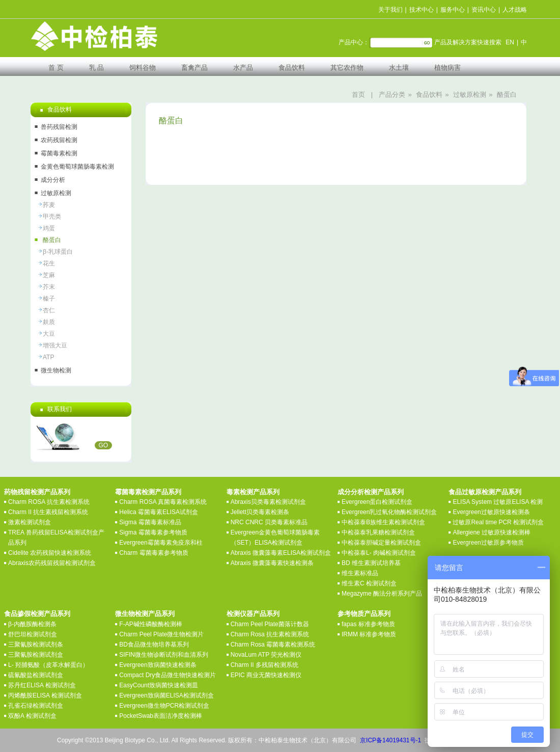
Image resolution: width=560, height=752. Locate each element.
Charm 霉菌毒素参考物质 (153, 553)
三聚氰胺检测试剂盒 (36, 655)
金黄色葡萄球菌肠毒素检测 (77, 167)
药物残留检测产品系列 (37, 492)
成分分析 (53, 180)
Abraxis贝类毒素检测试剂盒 (268, 502)
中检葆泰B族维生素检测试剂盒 (383, 522)
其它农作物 (347, 68)
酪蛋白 (507, 95)
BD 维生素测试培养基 (371, 563)
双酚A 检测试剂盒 (32, 716)
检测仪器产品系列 (253, 614)
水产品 (243, 68)
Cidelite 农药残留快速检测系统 (50, 553)
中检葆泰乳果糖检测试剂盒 (378, 532)
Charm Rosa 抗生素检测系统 (270, 634)
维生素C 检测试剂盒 (369, 583)
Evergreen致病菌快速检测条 (158, 665)
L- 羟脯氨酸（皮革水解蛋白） (48, 665)
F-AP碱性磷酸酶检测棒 (150, 624)
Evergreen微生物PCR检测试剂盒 (164, 706)
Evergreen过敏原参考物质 (488, 543)
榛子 (49, 299)
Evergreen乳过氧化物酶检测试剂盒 (389, 512)
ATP (48, 357)
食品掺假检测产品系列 (37, 614)
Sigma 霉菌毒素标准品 (150, 522)
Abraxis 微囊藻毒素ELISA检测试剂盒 (281, 553)
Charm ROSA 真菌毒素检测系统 (163, 502)
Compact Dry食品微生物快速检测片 (167, 675)
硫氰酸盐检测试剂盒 (36, 675)
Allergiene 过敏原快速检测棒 (492, 532)
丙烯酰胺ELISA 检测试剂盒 (45, 695)
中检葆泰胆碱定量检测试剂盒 (381, 543)
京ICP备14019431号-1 (390, 740)
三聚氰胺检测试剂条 (36, 644)
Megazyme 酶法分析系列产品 (382, 594)
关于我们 (390, 10)
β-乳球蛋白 (58, 252)
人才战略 (515, 10)
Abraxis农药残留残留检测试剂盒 (52, 563)
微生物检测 (56, 370)
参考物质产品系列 (364, 614)
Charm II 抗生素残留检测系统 (48, 512)
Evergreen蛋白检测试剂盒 (377, 502)
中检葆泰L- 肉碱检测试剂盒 (379, 553)
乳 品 (97, 68)
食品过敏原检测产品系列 (485, 492)
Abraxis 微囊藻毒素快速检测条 (272, 563)
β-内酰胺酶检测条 (32, 624)
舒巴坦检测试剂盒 (33, 634)
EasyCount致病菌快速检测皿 (159, 685)
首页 (358, 95)
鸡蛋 (49, 228)
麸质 (49, 322)
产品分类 (392, 95)
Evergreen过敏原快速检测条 (491, 512)
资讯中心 (484, 10)
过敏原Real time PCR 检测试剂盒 (498, 522)
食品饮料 (292, 68)
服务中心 (453, 10)
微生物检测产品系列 (145, 614)
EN (510, 42)
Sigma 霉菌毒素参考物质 (153, 532)
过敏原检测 (470, 95)
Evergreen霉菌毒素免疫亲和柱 (161, 543)
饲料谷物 (143, 68)
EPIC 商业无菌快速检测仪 (266, 675)
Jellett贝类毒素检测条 (260, 512)
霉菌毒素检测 (59, 153)
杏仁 (49, 310)
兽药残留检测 (59, 127)
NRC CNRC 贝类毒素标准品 (269, 522)
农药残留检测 (59, 140)
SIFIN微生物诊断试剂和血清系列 (164, 655)
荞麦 (49, 205)
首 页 (56, 68)
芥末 (49, 287)
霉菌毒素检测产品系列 (148, 492)
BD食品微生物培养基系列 (154, 644)
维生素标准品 (360, 573)
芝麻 (49, 275)
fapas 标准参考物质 (368, 624)
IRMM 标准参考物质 (369, 634)
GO (104, 445)
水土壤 (399, 68)
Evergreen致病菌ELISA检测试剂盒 (166, 695)
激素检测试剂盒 (30, 522)
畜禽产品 (194, 68)
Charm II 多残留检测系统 (264, 665)
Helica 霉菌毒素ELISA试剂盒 (159, 512)
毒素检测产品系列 (253, 492)
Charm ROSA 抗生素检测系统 (49, 502)
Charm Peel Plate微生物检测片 (161, 634)
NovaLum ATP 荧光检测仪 (266, 655)
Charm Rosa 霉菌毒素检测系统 (273, 644)
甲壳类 (52, 217)
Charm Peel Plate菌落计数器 (270, 624)
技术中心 (422, 10)
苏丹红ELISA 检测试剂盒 (42, 685)
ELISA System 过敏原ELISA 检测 (498, 502)
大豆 (49, 334)
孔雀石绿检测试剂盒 (36, 706)
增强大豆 (55, 345)
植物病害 (447, 68)
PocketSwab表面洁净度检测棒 (161, 716)
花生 (49, 263)
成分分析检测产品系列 (371, 492)
